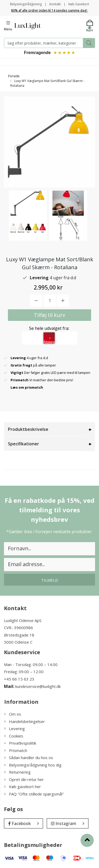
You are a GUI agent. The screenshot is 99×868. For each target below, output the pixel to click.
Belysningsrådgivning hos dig (33, 765)
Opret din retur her (24, 779)
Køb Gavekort (79, 4)
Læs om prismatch (27, 387)
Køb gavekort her (23, 787)
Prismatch (16, 750)
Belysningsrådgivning (26, 4)
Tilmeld (50, 580)
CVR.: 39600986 (18, 628)
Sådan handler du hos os (29, 758)
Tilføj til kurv (49, 315)
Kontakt (55, 4)
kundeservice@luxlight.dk (38, 686)
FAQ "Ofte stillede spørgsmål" (34, 794)
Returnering (17, 772)
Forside (14, 76)
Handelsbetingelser (25, 721)
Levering (15, 729)
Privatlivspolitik (20, 743)
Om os (13, 714)
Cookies (14, 736)
